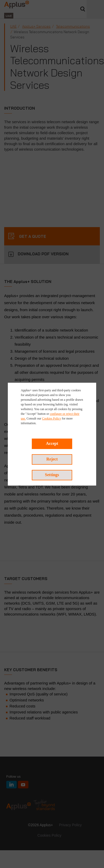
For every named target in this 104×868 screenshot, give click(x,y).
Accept (52, 443)
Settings (52, 475)
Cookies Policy (51, 418)
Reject (52, 459)
